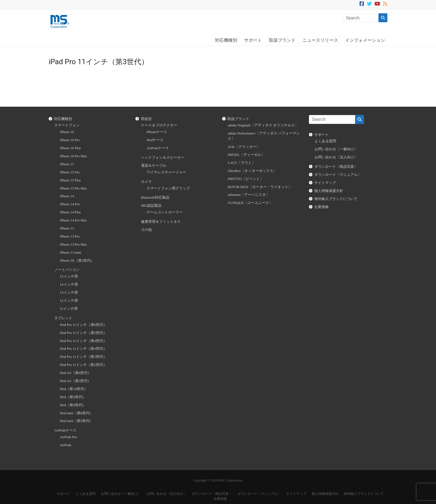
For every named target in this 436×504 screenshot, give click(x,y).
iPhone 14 (67, 196)
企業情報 (321, 207)
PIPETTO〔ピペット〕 (246, 179)
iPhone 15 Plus (70, 180)
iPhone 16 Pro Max (73, 156)
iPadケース (155, 140)
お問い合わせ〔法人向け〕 (336, 157)
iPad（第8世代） (73, 405)
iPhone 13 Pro (70, 236)
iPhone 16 (67, 132)
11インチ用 (69, 309)
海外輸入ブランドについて (336, 199)
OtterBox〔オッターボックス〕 (252, 171)
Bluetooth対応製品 (155, 198)
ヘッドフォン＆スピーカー (163, 158)
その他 (146, 230)
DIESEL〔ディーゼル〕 (246, 155)
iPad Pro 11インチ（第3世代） (83, 357)
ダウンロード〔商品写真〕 (336, 167)
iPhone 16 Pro (70, 140)
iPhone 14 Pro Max (73, 220)
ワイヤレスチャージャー (166, 172)
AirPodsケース (65, 430)
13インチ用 (69, 293)
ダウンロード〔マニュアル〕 (338, 175)
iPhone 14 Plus (70, 212)
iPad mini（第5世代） (76, 421)
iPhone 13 (67, 228)
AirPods (65, 445)
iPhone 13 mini (70, 253)
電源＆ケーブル (154, 166)
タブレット (63, 318)
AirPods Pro (68, 437)
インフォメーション (365, 40)
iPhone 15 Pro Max (73, 188)
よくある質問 (325, 141)
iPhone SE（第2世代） (77, 261)
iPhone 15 (67, 164)
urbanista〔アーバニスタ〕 (249, 195)
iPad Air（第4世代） (75, 373)
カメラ (146, 182)
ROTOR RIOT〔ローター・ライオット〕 (260, 187)
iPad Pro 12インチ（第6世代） (83, 325)
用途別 (146, 119)
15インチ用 (69, 276)
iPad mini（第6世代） (76, 413)
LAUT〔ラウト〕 (241, 163)
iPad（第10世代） (74, 389)
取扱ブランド (282, 40)
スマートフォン (67, 125)
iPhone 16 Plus (70, 148)
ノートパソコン (67, 270)
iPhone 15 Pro (70, 172)
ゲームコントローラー (165, 212)
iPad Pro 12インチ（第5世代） (83, 333)
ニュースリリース (320, 40)
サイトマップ (325, 183)
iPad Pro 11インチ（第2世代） (83, 365)
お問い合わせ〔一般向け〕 (336, 149)
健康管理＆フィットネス (161, 222)
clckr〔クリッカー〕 (244, 147)
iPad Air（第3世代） (75, 381)
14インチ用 (69, 285)
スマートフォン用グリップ (168, 188)
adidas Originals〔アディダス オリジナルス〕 (263, 125)
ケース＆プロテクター (159, 125)
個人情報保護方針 (329, 191)
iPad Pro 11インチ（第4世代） (83, 349)
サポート (253, 40)
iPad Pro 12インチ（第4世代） (83, 341)
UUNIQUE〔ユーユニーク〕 (250, 203)
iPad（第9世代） (73, 397)
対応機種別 (226, 40)
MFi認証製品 (151, 206)
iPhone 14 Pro (70, 204)
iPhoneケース (157, 132)
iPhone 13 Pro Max (73, 244)
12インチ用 (69, 301)
